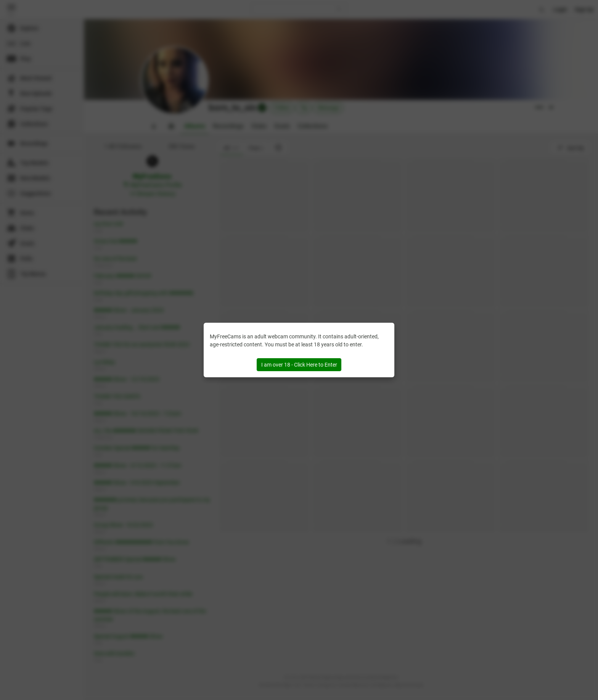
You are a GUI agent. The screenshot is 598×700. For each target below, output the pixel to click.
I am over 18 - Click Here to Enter (299, 365)
